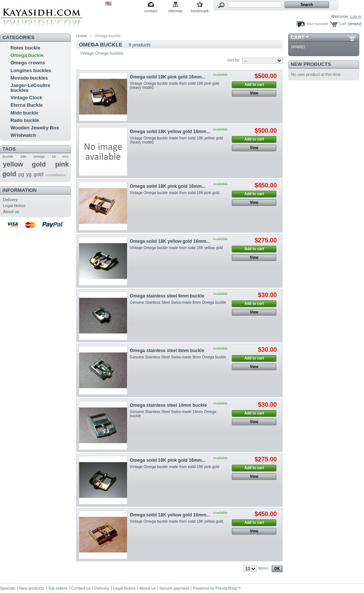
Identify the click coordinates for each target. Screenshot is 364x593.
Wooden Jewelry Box (35, 128)
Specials (8, 588)
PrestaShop (226, 588)
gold (39, 174)
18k (23, 156)
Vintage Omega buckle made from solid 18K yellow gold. (177, 521)
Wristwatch (23, 135)
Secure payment (174, 588)
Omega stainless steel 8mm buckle (167, 351)
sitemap (175, 11)
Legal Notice (14, 206)
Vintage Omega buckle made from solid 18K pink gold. (175, 193)
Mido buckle (24, 113)
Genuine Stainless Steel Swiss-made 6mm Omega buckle (178, 302)
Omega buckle (27, 55)
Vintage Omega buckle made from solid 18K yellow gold (176, 248)
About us (11, 212)
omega (39, 156)
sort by (233, 60)
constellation (56, 175)
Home (82, 36)
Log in (356, 16)
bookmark (200, 11)
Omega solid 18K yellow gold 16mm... (170, 132)
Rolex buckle (25, 48)
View (254, 93)
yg (29, 174)
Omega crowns (28, 63)
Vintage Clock (26, 98)
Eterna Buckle (27, 105)
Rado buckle (25, 120)
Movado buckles (29, 78)
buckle (8, 156)
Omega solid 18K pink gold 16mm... (168, 77)
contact (151, 11)
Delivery (10, 200)
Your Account (317, 24)
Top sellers (58, 588)
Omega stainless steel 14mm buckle (168, 405)
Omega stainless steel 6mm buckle (167, 296)
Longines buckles (31, 70)
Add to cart (254, 85)
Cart (298, 37)
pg (21, 174)
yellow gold (25, 164)
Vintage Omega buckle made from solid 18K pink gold (175, 467)
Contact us (81, 588)
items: (264, 568)
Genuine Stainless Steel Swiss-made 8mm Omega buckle (178, 357)
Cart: (343, 24)
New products (311, 64)
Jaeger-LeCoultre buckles (30, 88)
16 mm (60, 156)
